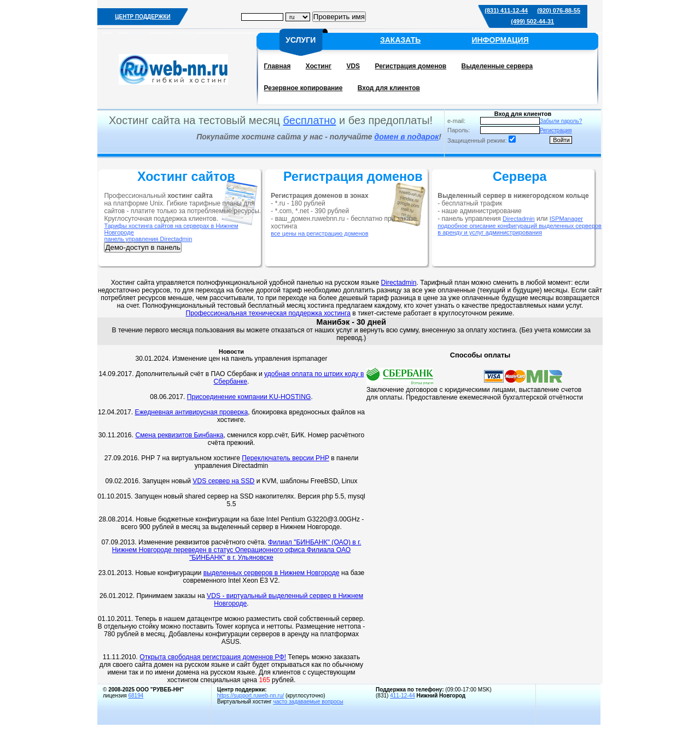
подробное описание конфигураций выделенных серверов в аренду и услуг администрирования (520, 229)
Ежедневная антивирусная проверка (192, 412)
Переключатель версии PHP (285, 458)
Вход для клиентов (389, 88)
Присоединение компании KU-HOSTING (249, 397)
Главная (278, 66)
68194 (136, 696)
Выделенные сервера (497, 66)
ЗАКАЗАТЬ (400, 40)
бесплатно (310, 120)
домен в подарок (407, 137)
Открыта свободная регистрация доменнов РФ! (213, 657)
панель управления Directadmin (148, 239)
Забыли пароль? (561, 121)
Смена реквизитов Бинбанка (179, 435)
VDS (353, 66)
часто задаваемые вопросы (308, 702)
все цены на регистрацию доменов (319, 233)
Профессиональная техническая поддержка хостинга (268, 313)
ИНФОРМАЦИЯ (500, 40)
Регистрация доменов (410, 66)
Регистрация (556, 130)
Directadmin (519, 219)
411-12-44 (402, 696)
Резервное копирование (304, 88)
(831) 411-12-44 (506, 10)
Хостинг (319, 66)
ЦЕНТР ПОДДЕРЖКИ (142, 17)
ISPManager (566, 219)
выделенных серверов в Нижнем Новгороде (272, 573)
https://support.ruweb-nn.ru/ (250, 696)
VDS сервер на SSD (223, 481)
